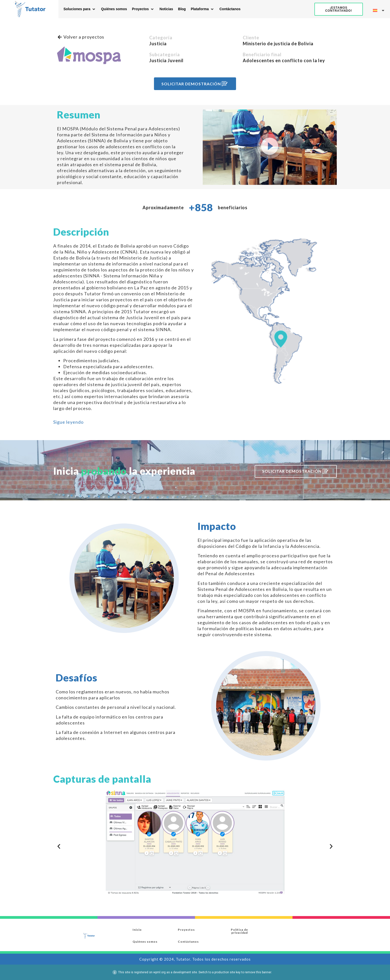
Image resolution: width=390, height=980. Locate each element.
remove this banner (258, 972)
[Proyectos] (143, 9)
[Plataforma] (203, 9)
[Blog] (182, 9)
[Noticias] (166, 9)
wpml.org (159, 972)
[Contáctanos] (230, 9)
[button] (270, 147)
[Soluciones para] (80, 9)
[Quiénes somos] (114, 9)
